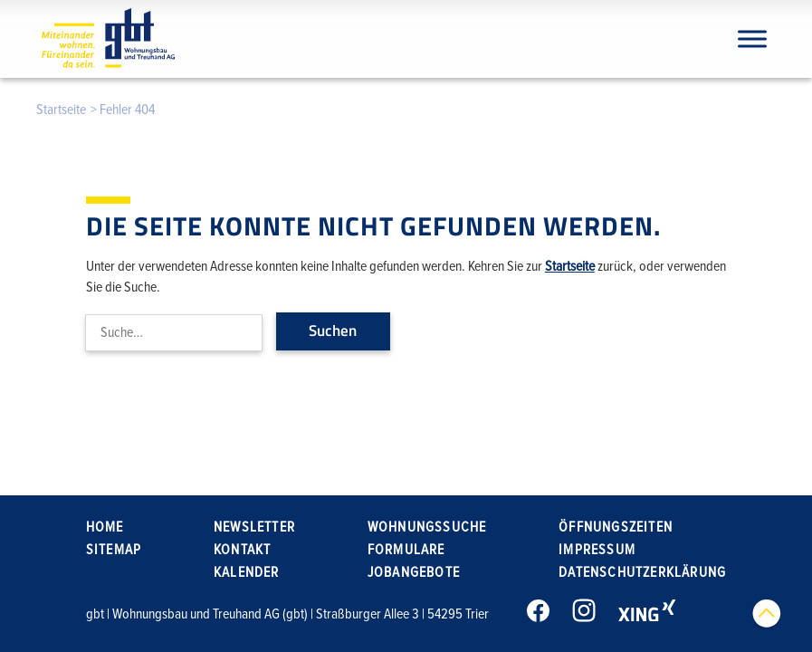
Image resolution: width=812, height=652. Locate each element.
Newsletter (254, 527)
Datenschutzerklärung (642, 572)
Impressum (597, 550)
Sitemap (114, 550)
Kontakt (242, 550)
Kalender (247, 572)
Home (105, 527)
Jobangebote (414, 572)
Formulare (406, 550)
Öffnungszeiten (616, 527)
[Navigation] (752, 38)
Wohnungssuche (427, 527)
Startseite (61, 110)
